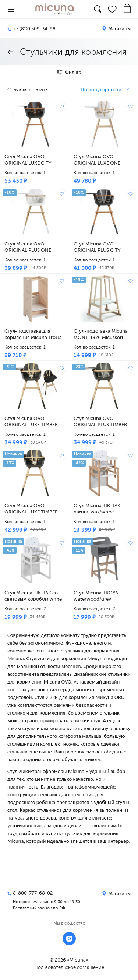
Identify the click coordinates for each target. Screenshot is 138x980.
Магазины (116, 29)
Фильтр (69, 72)
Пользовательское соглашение (69, 967)
